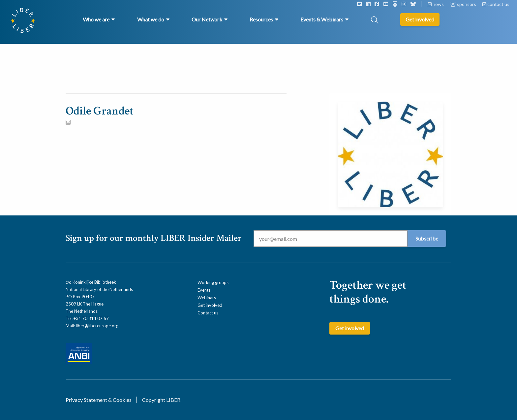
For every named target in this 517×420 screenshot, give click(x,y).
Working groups (213, 282)
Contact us (208, 313)
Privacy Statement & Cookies (99, 400)
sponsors (464, 4)
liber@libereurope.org (97, 326)
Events (204, 290)
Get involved (210, 305)
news (436, 4)
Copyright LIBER (161, 400)
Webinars (207, 298)
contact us (496, 4)
